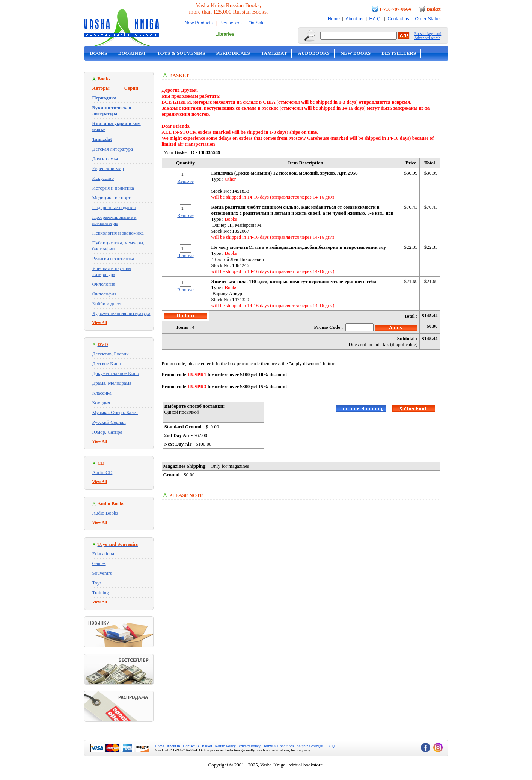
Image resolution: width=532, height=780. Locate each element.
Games (99, 563)
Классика (102, 393)
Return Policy (225, 746)
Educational (104, 553)
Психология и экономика (118, 233)
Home (334, 19)
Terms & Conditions (279, 746)
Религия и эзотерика (113, 258)
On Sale (257, 23)
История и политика (113, 188)
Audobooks (314, 53)
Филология (104, 284)
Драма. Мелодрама (112, 383)
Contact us (398, 19)
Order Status (428, 19)
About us (355, 19)
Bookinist (132, 53)
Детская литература (113, 149)
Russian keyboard (428, 34)
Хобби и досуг (107, 303)
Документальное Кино (116, 373)
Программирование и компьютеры (115, 220)
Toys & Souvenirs (181, 53)
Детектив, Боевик (111, 354)
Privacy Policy (249, 746)
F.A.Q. (376, 19)
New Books (356, 53)
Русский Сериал (109, 422)
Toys (97, 583)
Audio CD (102, 472)
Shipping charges (310, 746)
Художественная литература (121, 313)
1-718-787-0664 (395, 9)
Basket (434, 9)
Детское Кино (107, 364)
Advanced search (427, 38)
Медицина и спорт (112, 198)
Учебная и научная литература (112, 271)
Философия (104, 294)
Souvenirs (102, 573)
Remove (185, 181)
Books (99, 53)
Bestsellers (231, 23)
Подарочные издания (114, 207)
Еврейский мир (108, 168)
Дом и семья (105, 159)
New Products (199, 23)
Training (101, 593)
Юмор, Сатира (107, 432)
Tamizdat (274, 53)
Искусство (103, 178)
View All (100, 322)
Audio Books (105, 513)
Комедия (101, 403)
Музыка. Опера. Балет (115, 412)
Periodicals (233, 53)
